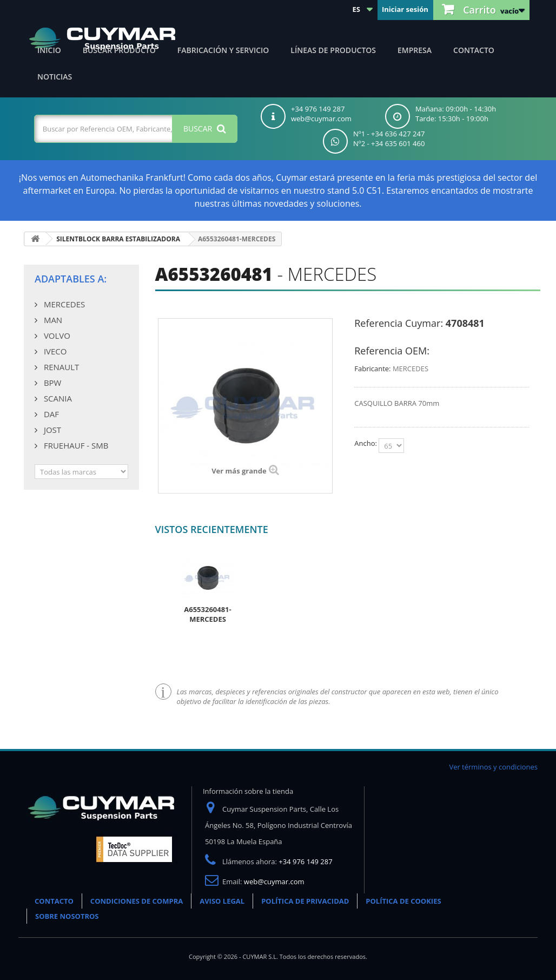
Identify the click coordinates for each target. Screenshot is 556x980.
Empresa (415, 50)
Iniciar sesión (405, 9)
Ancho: (366, 443)
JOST (51, 430)
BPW (51, 383)
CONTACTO (54, 901)
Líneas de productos (333, 50)
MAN (52, 320)
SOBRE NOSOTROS (67, 916)
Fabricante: (372, 369)
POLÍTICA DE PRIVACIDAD (305, 901)
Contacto (474, 50)
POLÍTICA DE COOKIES (403, 901)
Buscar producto (119, 50)
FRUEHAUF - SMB (75, 445)
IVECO (54, 351)
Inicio (49, 50)
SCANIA (57, 398)
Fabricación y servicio (223, 50)
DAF (50, 414)
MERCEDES (63, 304)
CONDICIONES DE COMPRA (137, 901)
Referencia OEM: (392, 351)
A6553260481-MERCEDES (207, 614)
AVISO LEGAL (222, 901)
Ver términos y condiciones (493, 767)
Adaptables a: (71, 279)
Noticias (55, 77)
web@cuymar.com (274, 882)
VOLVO (56, 336)
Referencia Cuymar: (399, 323)
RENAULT (60, 367)
